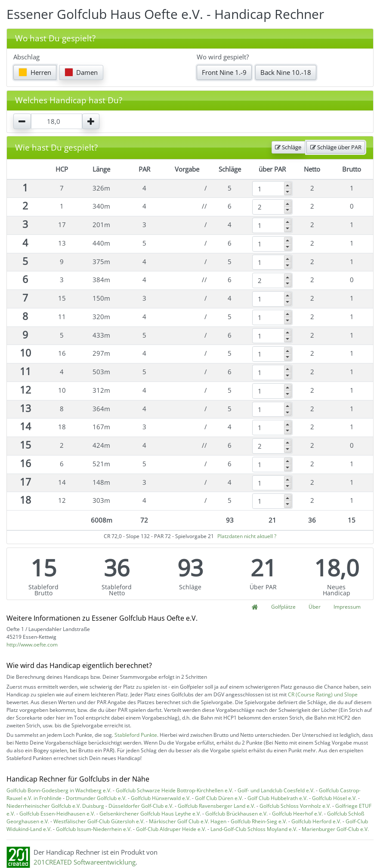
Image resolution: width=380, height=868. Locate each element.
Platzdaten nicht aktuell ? (247, 536)
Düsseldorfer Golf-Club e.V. (141, 806)
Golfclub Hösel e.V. (334, 798)
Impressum (347, 607)
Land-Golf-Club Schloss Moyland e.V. (254, 829)
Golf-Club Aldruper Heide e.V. (171, 829)
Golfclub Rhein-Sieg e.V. (259, 821)
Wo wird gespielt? (223, 57)
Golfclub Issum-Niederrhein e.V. (94, 829)
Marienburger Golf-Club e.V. (335, 829)
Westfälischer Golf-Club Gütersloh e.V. (99, 821)
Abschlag (26, 57)
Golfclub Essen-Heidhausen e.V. (57, 814)
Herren (35, 72)
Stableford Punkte (136, 735)
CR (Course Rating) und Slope (323, 694)
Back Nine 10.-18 (286, 72)
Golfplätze (283, 607)
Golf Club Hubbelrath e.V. (278, 798)
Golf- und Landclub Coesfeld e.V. (276, 790)
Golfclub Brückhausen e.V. (236, 814)
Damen (81, 72)
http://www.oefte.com (32, 645)
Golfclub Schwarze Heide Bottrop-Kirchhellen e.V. (175, 790)
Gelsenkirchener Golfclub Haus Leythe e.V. (150, 814)
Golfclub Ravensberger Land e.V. (216, 806)
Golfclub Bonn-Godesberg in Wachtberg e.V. (59, 790)
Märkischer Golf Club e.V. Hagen (188, 821)
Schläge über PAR (336, 147)
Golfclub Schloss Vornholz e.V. (295, 806)
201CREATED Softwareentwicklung (85, 862)
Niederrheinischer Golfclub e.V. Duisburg (55, 806)
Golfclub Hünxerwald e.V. (161, 798)
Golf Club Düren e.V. (219, 798)
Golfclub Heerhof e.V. (297, 814)
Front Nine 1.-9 (224, 72)
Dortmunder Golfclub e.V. (96, 798)
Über (315, 607)
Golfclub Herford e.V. (316, 821)
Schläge (288, 147)
